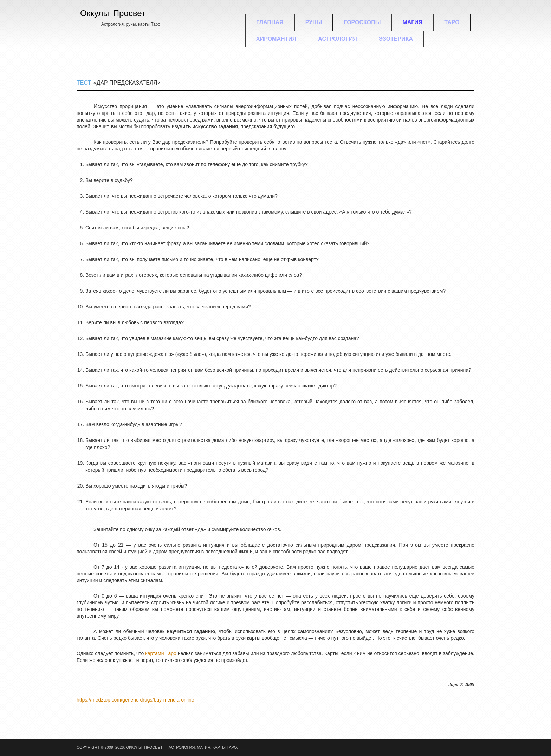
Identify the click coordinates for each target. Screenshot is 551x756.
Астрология (337, 39)
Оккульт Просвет (113, 13)
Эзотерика (396, 39)
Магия (412, 22)
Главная (270, 22)
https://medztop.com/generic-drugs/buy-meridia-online (135, 700)
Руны (314, 22)
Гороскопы (362, 22)
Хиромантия (276, 39)
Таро (452, 22)
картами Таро (161, 653)
